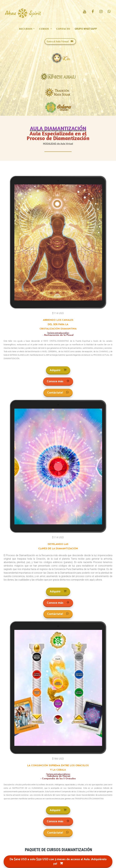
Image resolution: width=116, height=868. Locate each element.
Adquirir (58, 370)
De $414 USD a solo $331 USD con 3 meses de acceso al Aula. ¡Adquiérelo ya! (58, 862)
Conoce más (58, 381)
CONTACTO (63, 29)
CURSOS (44, 29)
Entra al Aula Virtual (60, 41)
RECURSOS (26, 29)
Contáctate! (58, 393)
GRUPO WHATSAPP (86, 29)
